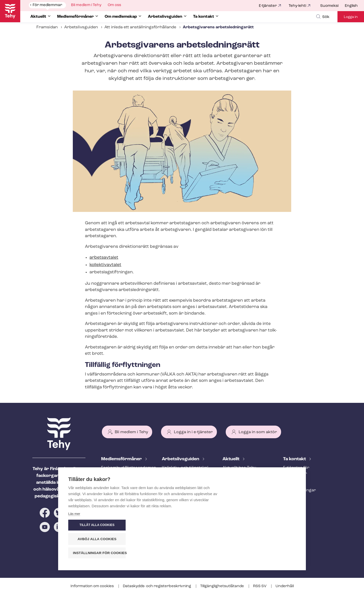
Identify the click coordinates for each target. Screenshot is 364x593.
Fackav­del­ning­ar (300, 490)
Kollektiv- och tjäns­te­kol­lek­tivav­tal (186, 471)
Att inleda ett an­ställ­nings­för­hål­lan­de (140, 27)
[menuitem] (333, 6)
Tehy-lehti (297, 6)
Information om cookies (93, 586)
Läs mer (74, 554)
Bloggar (230, 485)
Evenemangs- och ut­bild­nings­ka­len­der (246, 504)
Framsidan (47, 27)
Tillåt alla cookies (265, 525)
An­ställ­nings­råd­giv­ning (124, 482)
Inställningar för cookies (268, 553)
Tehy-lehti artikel (239, 493)
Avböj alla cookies (265, 539)
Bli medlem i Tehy (131, 432)
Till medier (293, 499)
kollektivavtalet (105, 265)
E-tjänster (268, 6)
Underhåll (285, 586)
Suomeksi (329, 6)
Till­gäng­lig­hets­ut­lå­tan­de (222, 586)
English (351, 6)
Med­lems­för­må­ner (122, 459)
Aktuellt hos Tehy (239, 468)
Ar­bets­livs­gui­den (181, 459)
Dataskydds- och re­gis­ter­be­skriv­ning (157, 586)
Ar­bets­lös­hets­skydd (121, 499)
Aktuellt (231, 459)
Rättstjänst (112, 490)
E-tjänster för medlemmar (296, 471)
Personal (292, 482)
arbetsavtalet (104, 258)
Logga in (351, 17)
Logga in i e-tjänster (193, 432)
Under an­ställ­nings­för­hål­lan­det (184, 499)
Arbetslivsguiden (81, 27)
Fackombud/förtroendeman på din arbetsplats (125, 471)
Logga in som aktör (258, 432)
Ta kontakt (295, 459)
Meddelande (234, 476)
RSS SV (260, 586)
